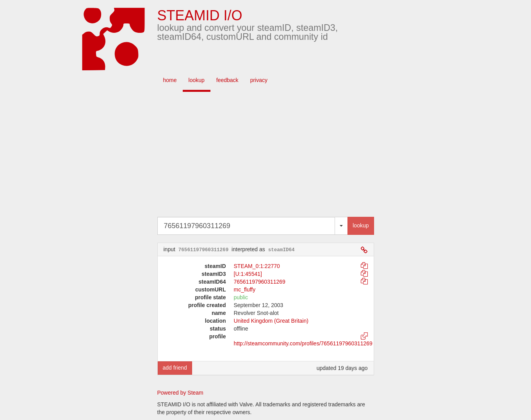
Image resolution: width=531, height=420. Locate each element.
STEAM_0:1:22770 (257, 266)
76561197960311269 (260, 282)
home (170, 80)
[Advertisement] (277, 154)
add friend (175, 368)
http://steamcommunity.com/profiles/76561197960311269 (303, 343)
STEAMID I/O (200, 15)
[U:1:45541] (248, 274)
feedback (227, 80)
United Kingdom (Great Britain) (271, 321)
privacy (259, 80)
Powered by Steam (180, 393)
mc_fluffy (245, 290)
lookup (197, 80)
